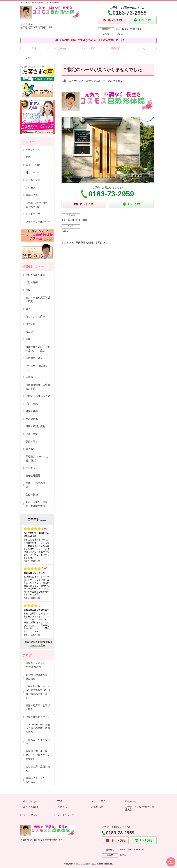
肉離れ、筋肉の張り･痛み (37, 485)
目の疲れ (30, 324)
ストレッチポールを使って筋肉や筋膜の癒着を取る (38, 728)
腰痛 (28, 290)
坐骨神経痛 (32, 282)
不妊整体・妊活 (34, 358)
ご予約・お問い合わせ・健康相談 (37, 205)
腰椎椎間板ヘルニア (37, 275)
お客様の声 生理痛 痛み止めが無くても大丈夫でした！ (38, 755)
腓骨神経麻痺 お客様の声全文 (38, 707)
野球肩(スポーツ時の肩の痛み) (37, 459)
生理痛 (29, 377)
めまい (29, 332)
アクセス (143, 48)
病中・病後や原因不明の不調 (38, 300)
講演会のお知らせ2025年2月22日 (35, 665)
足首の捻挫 (32, 495)
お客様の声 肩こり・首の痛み (38, 780)
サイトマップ (33, 214)
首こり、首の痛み (35, 316)
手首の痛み (32, 441)
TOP (34, 48)
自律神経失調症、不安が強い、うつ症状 (38, 349)
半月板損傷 (32, 419)
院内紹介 (116, 48)
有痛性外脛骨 (33, 476)
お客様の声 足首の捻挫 (38, 769)
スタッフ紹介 (88, 48)
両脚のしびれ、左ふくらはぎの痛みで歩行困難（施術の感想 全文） (38, 692)
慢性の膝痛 (32, 411)
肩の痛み (30, 449)
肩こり (29, 309)
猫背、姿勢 (32, 434)
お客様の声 (32, 195)
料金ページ (61, 48)
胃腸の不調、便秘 (35, 426)
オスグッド (32, 468)
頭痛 (28, 339)
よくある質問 (33, 180)
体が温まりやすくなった (38, 742)
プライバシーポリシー (38, 222)
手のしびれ (32, 404)
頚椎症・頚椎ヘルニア (38, 396)
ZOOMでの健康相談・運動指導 (38, 677)
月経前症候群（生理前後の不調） (38, 387)
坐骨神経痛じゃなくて (38, 717)
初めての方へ (33, 150)
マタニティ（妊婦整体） (37, 368)
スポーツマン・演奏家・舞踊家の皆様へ (37, 504)
